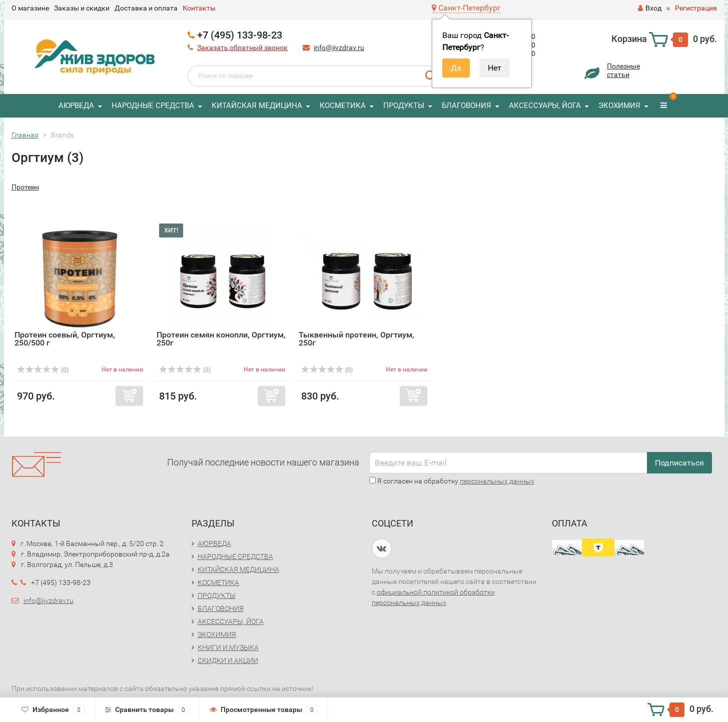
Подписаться (679, 463)
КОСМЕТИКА (343, 105)
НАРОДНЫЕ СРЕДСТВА (153, 105)
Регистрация (696, 8)
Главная (25, 135)
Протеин (25, 187)
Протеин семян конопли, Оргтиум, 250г (221, 339)
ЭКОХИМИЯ (619, 105)
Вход (650, 8)
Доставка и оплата (146, 8)
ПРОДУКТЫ (404, 105)
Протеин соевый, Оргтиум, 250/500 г (65, 339)
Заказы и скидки (82, 8)
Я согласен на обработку (452, 481)
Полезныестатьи (623, 70)
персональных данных (497, 481)
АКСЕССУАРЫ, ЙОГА (545, 105)
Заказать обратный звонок (242, 47)
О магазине (30, 8)
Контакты (199, 8)
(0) (43, 370)
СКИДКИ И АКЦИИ (228, 660)
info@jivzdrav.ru (339, 47)
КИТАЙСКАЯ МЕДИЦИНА (257, 105)
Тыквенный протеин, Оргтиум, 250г (356, 339)
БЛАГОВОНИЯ (467, 105)
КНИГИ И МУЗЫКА (228, 647)
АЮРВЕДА (76, 105)
